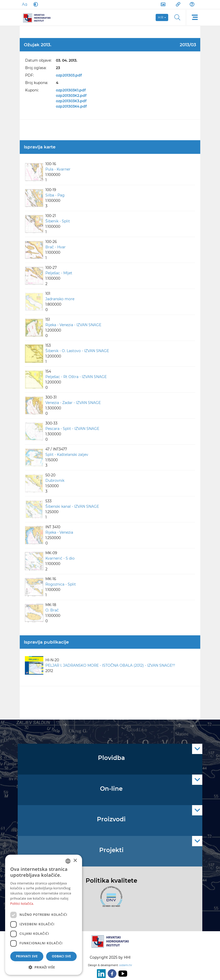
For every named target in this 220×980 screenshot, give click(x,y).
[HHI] (39, 17)
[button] (44, 967)
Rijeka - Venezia (59, 532)
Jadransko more (60, 299)
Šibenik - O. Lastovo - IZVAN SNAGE (77, 351)
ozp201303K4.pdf (71, 106)
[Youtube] (122, 974)
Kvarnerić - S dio (60, 558)
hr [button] (161, 17)
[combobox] (68, 861)
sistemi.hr (126, 965)
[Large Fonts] (24, 4)
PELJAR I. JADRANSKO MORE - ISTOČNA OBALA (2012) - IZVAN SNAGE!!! (110, 665)
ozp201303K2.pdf (71, 96)
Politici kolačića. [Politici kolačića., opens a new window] (22, 904)
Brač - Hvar (56, 247)
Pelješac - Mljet (59, 273)
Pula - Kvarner (58, 169)
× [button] (75, 861)
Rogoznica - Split (61, 584)
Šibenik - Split (58, 221)
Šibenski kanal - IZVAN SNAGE (72, 506)
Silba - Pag (55, 195)
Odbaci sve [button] (61, 956)
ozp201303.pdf (69, 75)
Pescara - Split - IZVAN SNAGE (72, 429)
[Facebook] (111, 974)
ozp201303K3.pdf (71, 101)
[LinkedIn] (100, 974)
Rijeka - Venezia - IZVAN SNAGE (73, 325)
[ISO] (110, 899)
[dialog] (44, 915)
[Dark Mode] (35, 4)
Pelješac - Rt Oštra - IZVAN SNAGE (76, 377)
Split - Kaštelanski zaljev (67, 455)
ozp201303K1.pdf (71, 90)
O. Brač (52, 610)
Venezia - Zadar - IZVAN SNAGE (73, 403)
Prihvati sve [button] (27, 956)
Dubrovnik (55, 480)
